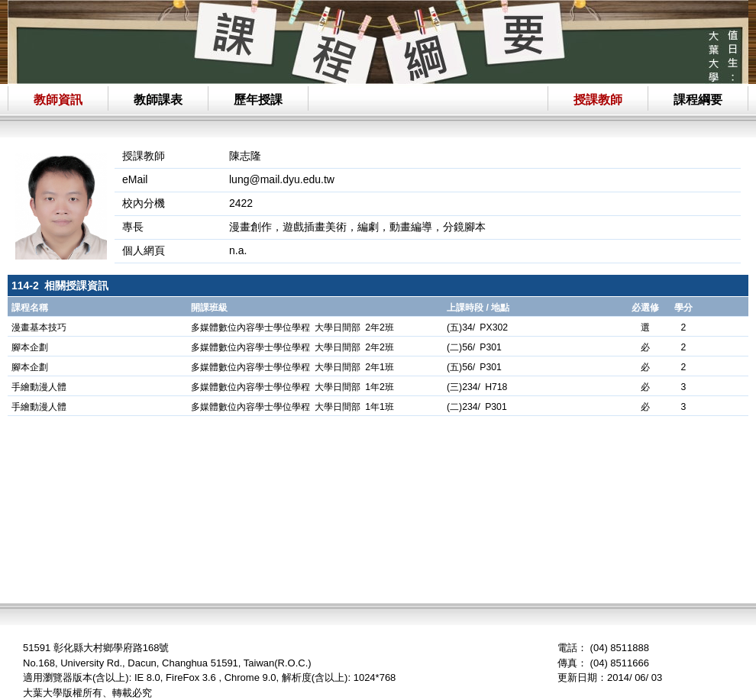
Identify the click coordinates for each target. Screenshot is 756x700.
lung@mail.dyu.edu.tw (282, 179)
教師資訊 (58, 100)
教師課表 (158, 100)
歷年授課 (258, 100)
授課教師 (598, 100)
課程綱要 (698, 100)
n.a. (238, 250)
